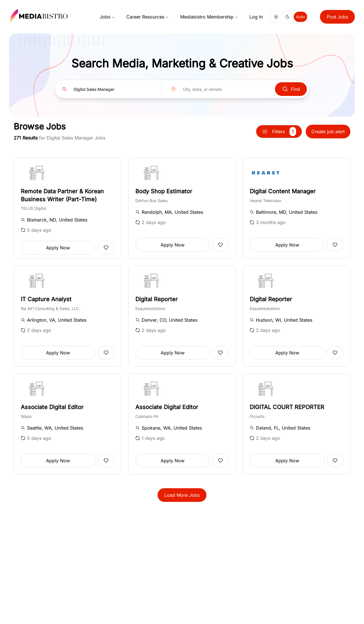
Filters (279, 132)
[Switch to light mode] (276, 17)
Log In (256, 17)
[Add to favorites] (106, 248)
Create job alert (328, 132)
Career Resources (148, 17)
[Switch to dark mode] (288, 17)
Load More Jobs (182, 495)
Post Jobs (337, 17)
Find (291, 89)
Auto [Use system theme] (300, 17)
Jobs (107, 17)
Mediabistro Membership (209, 17)
